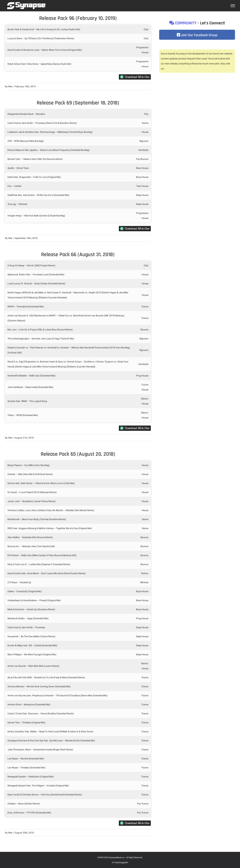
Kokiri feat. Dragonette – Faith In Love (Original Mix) (34, 177)
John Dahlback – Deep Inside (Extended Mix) (30, 387)
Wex (10, 86)
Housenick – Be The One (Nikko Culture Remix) (31, 636)
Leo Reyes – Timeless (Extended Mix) (26, 768)
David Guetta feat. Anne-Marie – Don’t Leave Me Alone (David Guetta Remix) (47, 573)
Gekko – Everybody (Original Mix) (25, 591)
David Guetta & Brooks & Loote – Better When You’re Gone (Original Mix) (45, 50)
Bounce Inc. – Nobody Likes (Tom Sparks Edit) (31, 546)
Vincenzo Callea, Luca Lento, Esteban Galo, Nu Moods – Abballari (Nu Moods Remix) (51, 510)
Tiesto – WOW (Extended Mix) (23, 415)
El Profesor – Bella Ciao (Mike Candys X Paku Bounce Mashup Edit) (42, 555)
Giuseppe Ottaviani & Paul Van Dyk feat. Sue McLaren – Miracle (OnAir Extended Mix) (51, 741)
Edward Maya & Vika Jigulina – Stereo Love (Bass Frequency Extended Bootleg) (48, 150)
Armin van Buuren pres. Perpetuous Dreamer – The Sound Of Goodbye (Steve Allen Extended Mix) (57, 695)
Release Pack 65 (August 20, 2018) (78, 454)
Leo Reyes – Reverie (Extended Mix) (26, 759)
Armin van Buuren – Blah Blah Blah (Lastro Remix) (33, 666)
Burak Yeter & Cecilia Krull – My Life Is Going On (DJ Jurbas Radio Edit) (44, 29)
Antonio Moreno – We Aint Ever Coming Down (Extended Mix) (39, 686)
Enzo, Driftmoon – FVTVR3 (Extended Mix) (29, 813)
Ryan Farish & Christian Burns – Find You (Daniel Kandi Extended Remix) (45, 795)
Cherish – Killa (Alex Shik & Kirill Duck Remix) (30, 474)
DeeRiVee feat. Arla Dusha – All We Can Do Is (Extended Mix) (39, 195)
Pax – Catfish (14, 186)
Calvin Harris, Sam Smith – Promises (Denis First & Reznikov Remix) (42, 123)
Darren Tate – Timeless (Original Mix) (26, 722)
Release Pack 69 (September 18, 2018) (78, 103)
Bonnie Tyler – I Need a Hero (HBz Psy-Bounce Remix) (35, 159)
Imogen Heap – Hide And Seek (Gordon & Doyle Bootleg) (37, 216)
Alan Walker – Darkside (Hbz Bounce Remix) (30, 537)
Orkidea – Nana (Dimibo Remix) (24, 804)
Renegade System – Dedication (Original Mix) (31, 777)
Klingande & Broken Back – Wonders (26, 114)
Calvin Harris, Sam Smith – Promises (26, 627)
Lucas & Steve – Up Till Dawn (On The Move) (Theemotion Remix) (41, 38)
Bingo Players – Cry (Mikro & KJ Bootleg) (28, 465)
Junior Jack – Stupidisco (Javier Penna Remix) (31, 501)
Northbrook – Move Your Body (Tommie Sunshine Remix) (37, 519)
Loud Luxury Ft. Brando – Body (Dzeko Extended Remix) (36, 283)
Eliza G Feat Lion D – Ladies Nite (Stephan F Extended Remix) (39, 564)
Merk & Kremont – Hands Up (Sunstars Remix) (31, 609)
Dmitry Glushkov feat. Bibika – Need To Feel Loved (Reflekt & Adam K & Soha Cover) (51, 732)
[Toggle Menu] (233, 6)
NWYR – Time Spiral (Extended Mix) (26, 307)
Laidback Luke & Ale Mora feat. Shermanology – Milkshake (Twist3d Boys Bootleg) (50, 132)
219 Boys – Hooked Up (19, 582)
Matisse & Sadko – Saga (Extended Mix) (28, 618)
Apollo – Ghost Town (18, 168)
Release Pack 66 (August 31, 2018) (78, 255)
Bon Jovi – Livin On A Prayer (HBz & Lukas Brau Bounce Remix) (40, 330)
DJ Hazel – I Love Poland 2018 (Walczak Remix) (32, 492)
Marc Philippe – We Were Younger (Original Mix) (32, 654)
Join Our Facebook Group (197, 35)
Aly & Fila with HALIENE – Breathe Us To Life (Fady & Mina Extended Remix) (46, 677)
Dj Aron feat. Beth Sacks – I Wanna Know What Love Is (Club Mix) (41, 483)
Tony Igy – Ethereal (17, 204)
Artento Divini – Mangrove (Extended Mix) (29, 704)
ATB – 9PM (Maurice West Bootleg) (26, 141)
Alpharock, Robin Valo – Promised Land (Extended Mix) (36, 274)
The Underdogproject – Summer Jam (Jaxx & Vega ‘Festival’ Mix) (41, 339)
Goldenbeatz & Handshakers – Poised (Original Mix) (34, 600)
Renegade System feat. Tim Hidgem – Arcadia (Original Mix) (38, 786)
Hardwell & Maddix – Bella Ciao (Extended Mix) (31, 376)
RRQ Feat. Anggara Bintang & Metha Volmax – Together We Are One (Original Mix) (50, 528)
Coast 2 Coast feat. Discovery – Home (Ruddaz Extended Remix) (41, 713)
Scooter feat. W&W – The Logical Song (27, 401)
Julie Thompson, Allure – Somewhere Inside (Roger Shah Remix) (41, 750)
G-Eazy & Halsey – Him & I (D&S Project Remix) (31, 265)
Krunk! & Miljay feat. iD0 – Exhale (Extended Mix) (32, 645)
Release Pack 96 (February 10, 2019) (78, 18)
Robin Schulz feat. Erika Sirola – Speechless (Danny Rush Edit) (39, 64)
